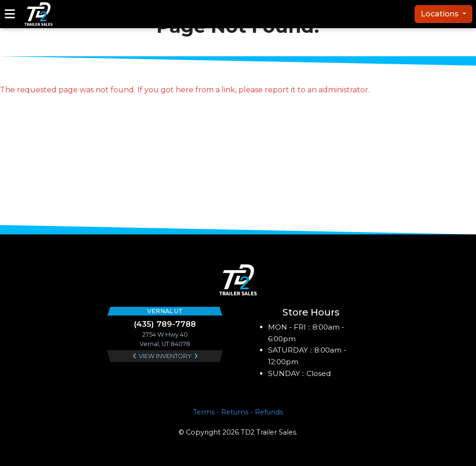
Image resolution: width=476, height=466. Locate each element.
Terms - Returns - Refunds (238, 412)
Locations (441, 14)
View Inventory (165, 356)
